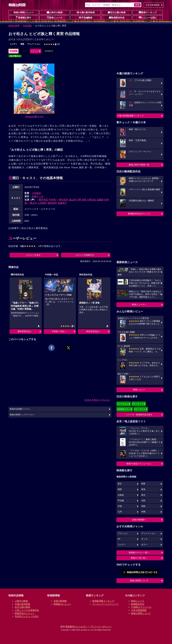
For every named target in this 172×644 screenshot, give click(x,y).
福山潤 (72, 200)
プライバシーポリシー (101, 627)
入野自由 (91, 200)
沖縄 (143, 512)
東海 (143, 489)
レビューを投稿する (85, 255)
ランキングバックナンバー (105, 604)
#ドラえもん (123, 404)
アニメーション (34, 44)
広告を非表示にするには (97, 400)
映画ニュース (55, 17)
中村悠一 (53, 200)
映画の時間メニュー (24, 12)
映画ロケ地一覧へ (139, 558)
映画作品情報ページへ (20, 409)
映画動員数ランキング (103, 601)
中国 (120, 506)
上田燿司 (42, 203)
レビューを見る (33, 255)
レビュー (35, 51)
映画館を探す (24, 17)
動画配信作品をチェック (139, 214)
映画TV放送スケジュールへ (139, 464)
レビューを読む (148, 17)
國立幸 (33, 203)
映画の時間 (14, 26)
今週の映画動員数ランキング (130, 116)
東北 (143, 495)
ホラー (144, 545)
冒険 (22, 44)
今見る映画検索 (152, 5)
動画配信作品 (117, 17)
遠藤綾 (100, 200)
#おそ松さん (15, 56)
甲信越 (121, 501)
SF (119, 539)
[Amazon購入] (34, 116)
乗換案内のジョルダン (76, 627)
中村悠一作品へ (59, 331)
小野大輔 (81, 200)
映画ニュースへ (139, 305)
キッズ (144, 539)
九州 (120, 512)
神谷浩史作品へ (93, 331)
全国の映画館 (60, 601)
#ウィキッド (138, 404)
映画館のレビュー (62, 604)
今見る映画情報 (139, 610)
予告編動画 (86, 17)
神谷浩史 (63, 200)
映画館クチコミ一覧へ (139, 553)
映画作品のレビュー (25, 613)
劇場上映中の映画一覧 (139, 165)
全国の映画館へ (139, 520)
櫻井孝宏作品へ (25, 331)
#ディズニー (140, 409)
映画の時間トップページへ (22, 415)
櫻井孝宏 (43, 200)
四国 (143, 506)
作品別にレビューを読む (27, 616)
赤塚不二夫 (37, 196)
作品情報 (27, 26)
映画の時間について (139, 581)
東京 (120, 484)
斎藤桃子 (62, 203)
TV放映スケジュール (141, 607)
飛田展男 (52, 203)
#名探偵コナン (124, 409)
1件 (52, 44)
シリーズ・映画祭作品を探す (139, 415)
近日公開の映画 (117, 12)
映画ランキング (148, 12)
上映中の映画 (55, 12)
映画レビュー (139, 390)
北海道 (121, 495)
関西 (120, 489)
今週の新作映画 (86, 12)
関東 (143, 484)
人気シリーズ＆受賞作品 (27, 610)
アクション (123, 533)
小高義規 (36, 193)
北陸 (143, 501)
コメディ (13, 44)
